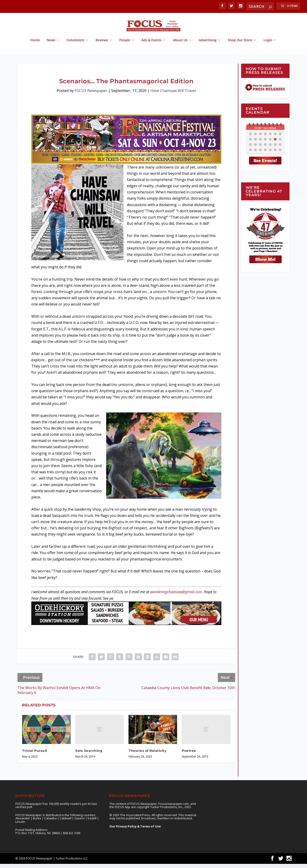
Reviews (102, 44)
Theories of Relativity (147, 755)
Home (35, 44)
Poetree (189, 755)
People (125, 44)
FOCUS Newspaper (91, 95)
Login (268, 44)
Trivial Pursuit (35, 755)
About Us (180, 44)
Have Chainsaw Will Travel (173, 95)
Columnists (75, 44)
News (51, 44)
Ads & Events (152, 44)
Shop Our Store (240, 44)
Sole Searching (89, 755)
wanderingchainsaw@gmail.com (176, 596)
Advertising (208, 44)
